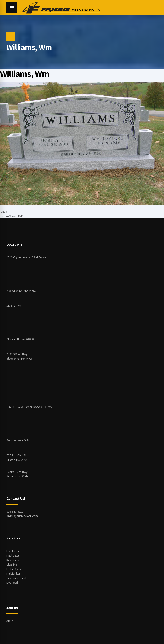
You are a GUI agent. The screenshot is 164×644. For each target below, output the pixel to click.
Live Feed (12, 583)
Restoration (14, 560)
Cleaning (12, 565)
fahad (4, 212)
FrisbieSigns (14, 569)
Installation (13, 551)
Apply (10, 621)
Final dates (13, 556)
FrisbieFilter (13, 574)
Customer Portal (16, 578)
